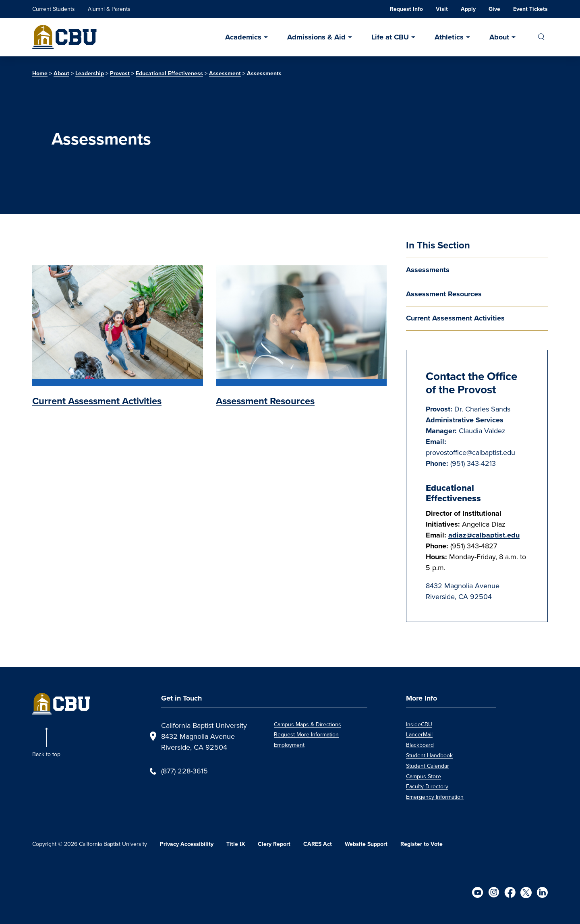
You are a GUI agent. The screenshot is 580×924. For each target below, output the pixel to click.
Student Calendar (428, 766)
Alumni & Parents (109, 9)
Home (40, 73)
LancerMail (419, 735)
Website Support (366, 844)
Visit (442, 9)
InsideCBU (419, 725)
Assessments (428, 270)
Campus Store (424, 776)
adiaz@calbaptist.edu (484, 535)
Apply (468, 9)
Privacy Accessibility (187, 844)
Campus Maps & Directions (308, 725)
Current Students (54, 9)
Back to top (46, 754)
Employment (289, 745)
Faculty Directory (427, 787)
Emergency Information (435, 797)
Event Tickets (530, 9)
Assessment (225, 73)
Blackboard (420, 745)
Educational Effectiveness (169, 73)
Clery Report (274, 844)
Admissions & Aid (316, 37)
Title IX (236, 844)
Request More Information (306, 735)
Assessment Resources (444, 294)
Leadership (90, 73)
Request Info (406, 9)
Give (494, 9)
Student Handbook (429, 756)
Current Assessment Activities (455, 318)
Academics (243, 37)
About (499, 37)
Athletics (449, 37)
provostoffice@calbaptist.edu (470, 453)
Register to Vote (422, 844)
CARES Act (318, 844)
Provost (120, 73)
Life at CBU (390, 37)
